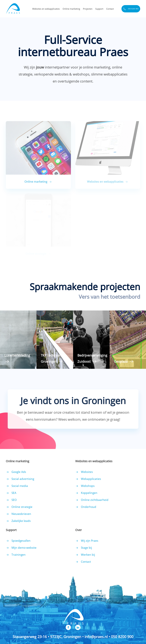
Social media (20, 486)
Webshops (88, 486)
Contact (110, 9)
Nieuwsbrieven (21, 514)
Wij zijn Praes (90, 541)
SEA (14, 493)
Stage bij (86, 548)
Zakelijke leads (21, 521)
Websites (87, 472)
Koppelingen (89, 493)
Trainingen (19, 555)
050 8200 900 (131, 9)
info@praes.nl (96, 637)
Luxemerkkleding (17, 355)
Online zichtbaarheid (95, 500)
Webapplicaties (91, 479)
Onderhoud (89, 507)
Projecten (88, 9)
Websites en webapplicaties (46, 9)
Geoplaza (121, 361)
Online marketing (71, 9)
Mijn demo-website (24, 548)
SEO (14, 500)
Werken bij (88, 555)
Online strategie (22, 507)
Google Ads (19, 472)
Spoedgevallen (21, 541)
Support (99, 9)
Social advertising (23, 479)
